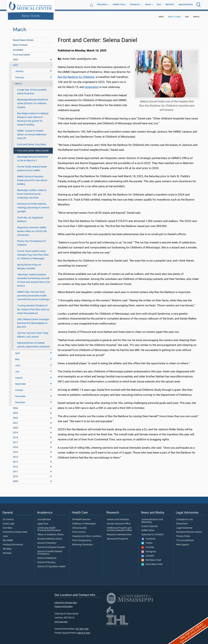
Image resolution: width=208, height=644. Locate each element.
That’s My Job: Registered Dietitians (30, 218)
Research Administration (119, 533)
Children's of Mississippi (84, 522)
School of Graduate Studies (51, 545)
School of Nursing (46, 560)
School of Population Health (51, 565)
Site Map (7, 547)
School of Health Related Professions (50, 551)
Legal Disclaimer (184, 526)
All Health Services (81, 518)
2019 (15, 431)
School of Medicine (47, 556)
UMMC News (148, 528)
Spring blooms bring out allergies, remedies (29, 265)
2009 (15, 479)
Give (159, 5)
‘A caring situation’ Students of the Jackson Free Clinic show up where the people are (33, 307)
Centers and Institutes (118, 518)
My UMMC (8, 539)
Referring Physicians (82, 543)
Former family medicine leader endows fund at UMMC (32, 167)
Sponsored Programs (117, 537)
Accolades (18, 48)
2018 (15, 436)
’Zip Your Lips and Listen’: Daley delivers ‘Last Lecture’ (33, 333)
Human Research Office (119, 522)
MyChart (170, 5)
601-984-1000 (82, 627)
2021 (15, 421)
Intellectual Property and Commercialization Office (119, 527)
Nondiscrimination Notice (189, 530)
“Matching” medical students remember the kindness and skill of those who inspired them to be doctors (33, 278)
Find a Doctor (79, 530)
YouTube (148, 545)
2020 (15, 426)
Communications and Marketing (152, 519)
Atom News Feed (152, 562)
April (17, 351)
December (20, 401)
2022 (15, 416)
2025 (15, 63)
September (21, 382)
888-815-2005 (84, 631)
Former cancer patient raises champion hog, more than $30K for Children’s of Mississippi (33, 253)
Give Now (8, 526)
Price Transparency (82, 539)
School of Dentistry (47, 541)
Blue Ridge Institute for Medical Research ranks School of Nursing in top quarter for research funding (33, 117)
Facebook (148, 537)
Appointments (186, 5)
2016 (15, 445)
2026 (15, 58)
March (18, 82)
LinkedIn (148, 554)
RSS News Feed (151, 558)
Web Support (183, 543)
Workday (7, 551)
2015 (15, 450)
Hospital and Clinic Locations (87, 534)
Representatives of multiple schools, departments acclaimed (33, 343)
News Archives (20, 43)
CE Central (8, 518)
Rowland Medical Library (50, 537)
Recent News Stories (23, 38)
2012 (15, 465)
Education (102, 5)
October (19, 388)
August (19, 376)
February (20, 76)
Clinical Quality (80, 526)
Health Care (119, 5)
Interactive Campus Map (15, 530)
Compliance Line (184, 518)
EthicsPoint (182, 522)
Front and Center (21, 53)
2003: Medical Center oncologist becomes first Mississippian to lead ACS (33, 321)
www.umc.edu (61, 620)
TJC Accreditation (185, 539)
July (17, 370)
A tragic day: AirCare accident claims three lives (32, 90)
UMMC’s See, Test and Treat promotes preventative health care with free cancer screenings (33, 294)
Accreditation (44, 518)
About (148, 5)
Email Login (9, 522)
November (20, 394)
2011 (15, 470)
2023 (15, 411)
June (18, 364)
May (17, 357)
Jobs (5, 534)
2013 (15, 460)
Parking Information (13, 543)
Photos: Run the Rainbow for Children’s (32, 241)
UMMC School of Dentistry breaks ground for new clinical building (32, 178)
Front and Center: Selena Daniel (33, 149)
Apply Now (43, 522)
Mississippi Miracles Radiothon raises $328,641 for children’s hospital (33, 101)
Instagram (149, 550)
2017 (15, 440)
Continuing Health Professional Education (49, 527)
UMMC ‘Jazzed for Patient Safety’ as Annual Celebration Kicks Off (32, 133)
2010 (15, 475)
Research (135, 5)
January (19, 69)
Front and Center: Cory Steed (32, 143)
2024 (15, 406)
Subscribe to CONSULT (153, 533)
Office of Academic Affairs (50, 533)
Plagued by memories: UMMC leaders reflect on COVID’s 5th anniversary (32, 229)
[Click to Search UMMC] (199, 5)
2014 (15, 455)
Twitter (147, 541)
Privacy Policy (183, 534)
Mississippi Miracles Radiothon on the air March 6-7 (33, 157)
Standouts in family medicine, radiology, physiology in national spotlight (33, 206)
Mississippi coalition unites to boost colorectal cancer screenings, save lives (32, 192)
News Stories (31, 16)
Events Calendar (150, 524)
